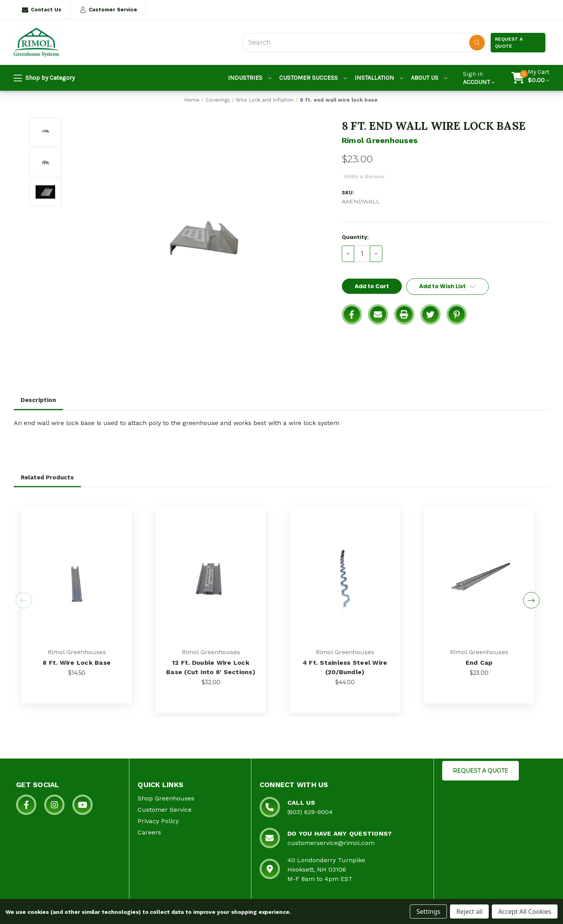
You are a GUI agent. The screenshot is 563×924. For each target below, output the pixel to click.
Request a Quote (509, 43)
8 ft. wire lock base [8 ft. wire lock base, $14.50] (77, 663)
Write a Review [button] (364, 176)
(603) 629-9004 (310, 812)
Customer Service (108, 10)
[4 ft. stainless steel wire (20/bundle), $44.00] (345, 578)
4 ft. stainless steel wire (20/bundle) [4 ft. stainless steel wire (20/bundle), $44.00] (345, 667)
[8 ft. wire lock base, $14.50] (77, 578)
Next (531, 600)
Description (38, 400)
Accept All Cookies (525, 911)
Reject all (469, 911)
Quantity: (355, 237)
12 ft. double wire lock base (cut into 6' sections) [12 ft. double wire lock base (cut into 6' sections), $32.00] (211, 667)
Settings (428, 911)
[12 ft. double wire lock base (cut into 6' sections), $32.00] (211, 578)
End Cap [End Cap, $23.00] (479, 663)
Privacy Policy (158, 821)
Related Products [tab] (47, 477)
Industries (250, 78)
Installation (379, 78)
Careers (149, 832)
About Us (429, 78)
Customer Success (313, 78)
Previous (24, 600)
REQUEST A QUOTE (481, 771)
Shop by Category (44, 78)
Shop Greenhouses (166, 798)
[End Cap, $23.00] (479, 578)
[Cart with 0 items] (539, 78)
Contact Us (42, 10)
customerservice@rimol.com (331, 843)
